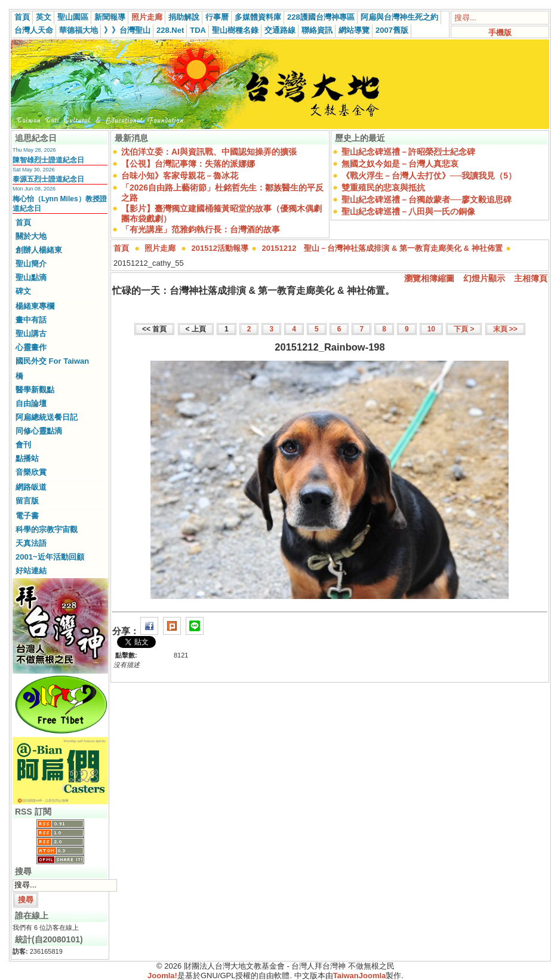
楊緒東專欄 (35, 306)
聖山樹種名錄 (235, 30)
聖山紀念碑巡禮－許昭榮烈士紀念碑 (408, 152)
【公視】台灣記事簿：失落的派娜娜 (188, 164)
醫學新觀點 (35, 390)
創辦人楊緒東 (39, 250)
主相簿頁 (531, 278)
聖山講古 (31, 334)
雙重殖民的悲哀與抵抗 (383, 188)
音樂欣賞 (31, 472)
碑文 (23, 291)
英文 (44, 17)
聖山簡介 (31, 264)
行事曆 (217, 17)
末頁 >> (505, 329)
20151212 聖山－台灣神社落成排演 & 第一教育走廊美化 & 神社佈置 (382, 248)
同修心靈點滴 (39, 431)
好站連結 (31, 571)
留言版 (27, 501)
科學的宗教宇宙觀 (47, 529)
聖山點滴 (31, 277)
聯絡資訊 (317, 30)
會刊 (23, 445)
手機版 (500, 33)
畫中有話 (31, 320)
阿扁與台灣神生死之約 (399, 17)
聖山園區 (73, 17)
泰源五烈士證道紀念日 (48, 179)
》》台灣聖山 (127, 30)
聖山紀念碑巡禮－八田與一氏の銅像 (408, 211)
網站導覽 (354, 30)
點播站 (27, 458)
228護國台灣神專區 (321, 17)
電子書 (27, 516)
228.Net (170, 30)
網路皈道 (31, 487)
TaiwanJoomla (360, 976)
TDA (198, 30)
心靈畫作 (31, 347)
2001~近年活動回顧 (50, 557)
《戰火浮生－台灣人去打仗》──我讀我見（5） (429, 176)
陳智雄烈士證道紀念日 (48, 160)
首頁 (22, 17)
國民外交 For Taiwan (52, 361)
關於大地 (31, 236)
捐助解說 (184, 17)
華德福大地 (79, 30)
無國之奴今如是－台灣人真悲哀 (400, 164)
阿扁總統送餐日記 (47, 417)
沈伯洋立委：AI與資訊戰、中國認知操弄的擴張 (209, 152)
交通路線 (280, 30)
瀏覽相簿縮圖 (429, 278)
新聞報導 (110, 17)
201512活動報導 (220, 248)
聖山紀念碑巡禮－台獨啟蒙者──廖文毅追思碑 (427, 199)
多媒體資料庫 (258, 17)
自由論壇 (31, 403)
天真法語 (31, 543)
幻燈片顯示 (484, 278)
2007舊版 (392, 30)
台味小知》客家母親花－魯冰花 (180, 176)
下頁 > (464, 329)
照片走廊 (147, 17)
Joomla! (162, 976)
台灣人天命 (34, 30)
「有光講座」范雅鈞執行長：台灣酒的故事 (201, 229)
